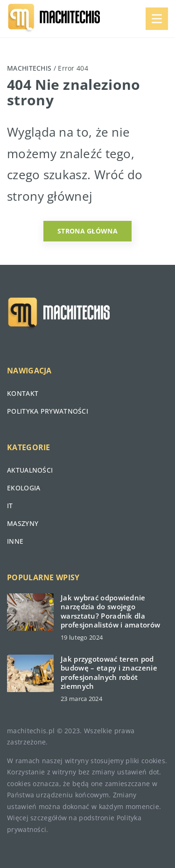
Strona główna (87, 231)
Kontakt (23, 393)
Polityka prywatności (48, 411)
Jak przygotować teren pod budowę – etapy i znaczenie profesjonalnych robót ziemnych (109, 673)
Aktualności (30, 470)
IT (10, 506)
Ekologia (24, 488)
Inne (15, 541)
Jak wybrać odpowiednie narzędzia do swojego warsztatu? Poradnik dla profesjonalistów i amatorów (110, 612)
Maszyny (23, 523)
